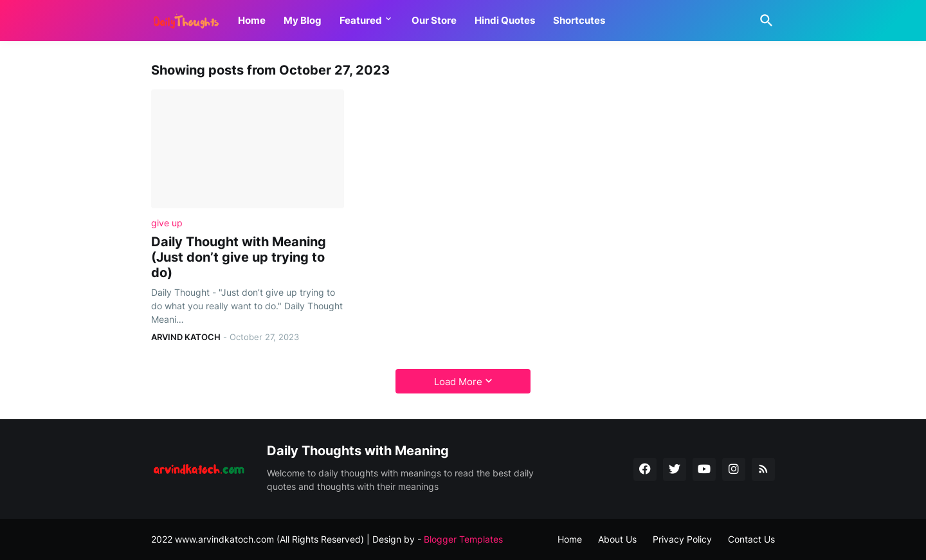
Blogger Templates (463, 539)
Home (252, 20)
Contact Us (751, 539)
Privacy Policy (682, 539)
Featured (361, 20)
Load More (458, 382)
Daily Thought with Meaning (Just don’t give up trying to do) (239, 257)
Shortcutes (579, 20)
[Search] (764, 21)
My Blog (303, 20)
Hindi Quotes (505, 20)
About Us (617, 539)
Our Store (434, 20)
